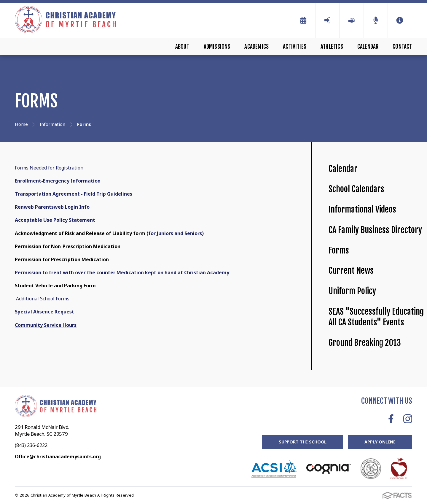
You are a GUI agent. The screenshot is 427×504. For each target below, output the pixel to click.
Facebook (391, 419)
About (182, 47)
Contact (402, 47)
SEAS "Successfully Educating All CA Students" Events (376, 317)
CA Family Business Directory (375, 230)
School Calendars (356, 189)
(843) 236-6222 (31, 445)
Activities (295, 47)
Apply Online (379, 442)
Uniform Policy (352, 291)
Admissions (217, 47)
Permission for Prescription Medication (62, 259)
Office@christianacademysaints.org (58, 457)
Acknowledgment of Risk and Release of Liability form (80, 233)
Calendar (368, 47)
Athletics (332, 47)
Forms (339, 250)
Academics (256, 47)
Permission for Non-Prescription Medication (68, 246)
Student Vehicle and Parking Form (55, 286)
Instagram (408, 419)
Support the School (301, 442)
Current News (351, 271)
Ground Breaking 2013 (365, 343)
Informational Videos (362, 209)
